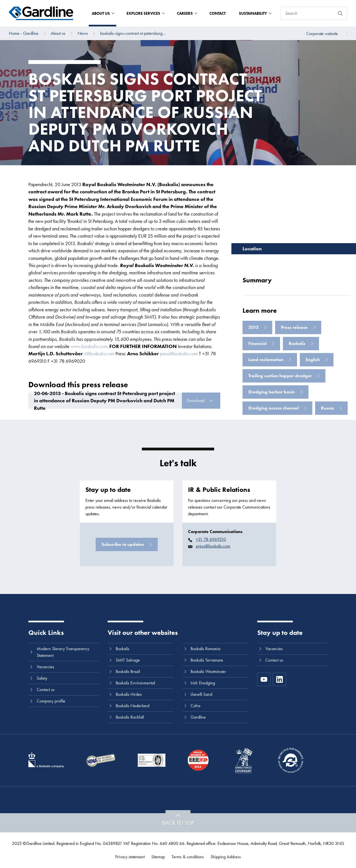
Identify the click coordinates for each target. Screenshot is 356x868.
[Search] (308, 13)
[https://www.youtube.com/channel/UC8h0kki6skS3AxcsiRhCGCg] (264, 679)
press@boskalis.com (179, 353)
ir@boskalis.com (99, 353)
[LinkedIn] (280, 679)
